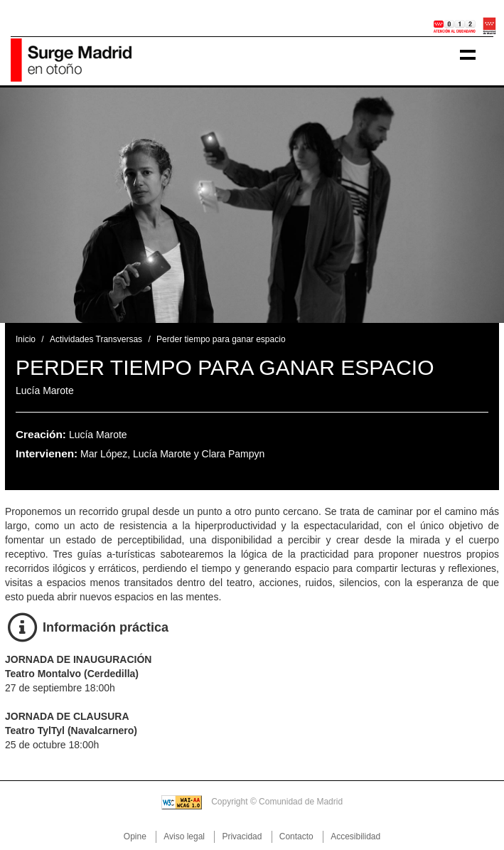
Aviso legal (184, 836)
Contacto (296, 836)
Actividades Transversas (96, 339)
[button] (38, 205)
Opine (135, 836)
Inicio (26, 339)
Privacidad (242, 836)
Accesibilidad (355, 836)
